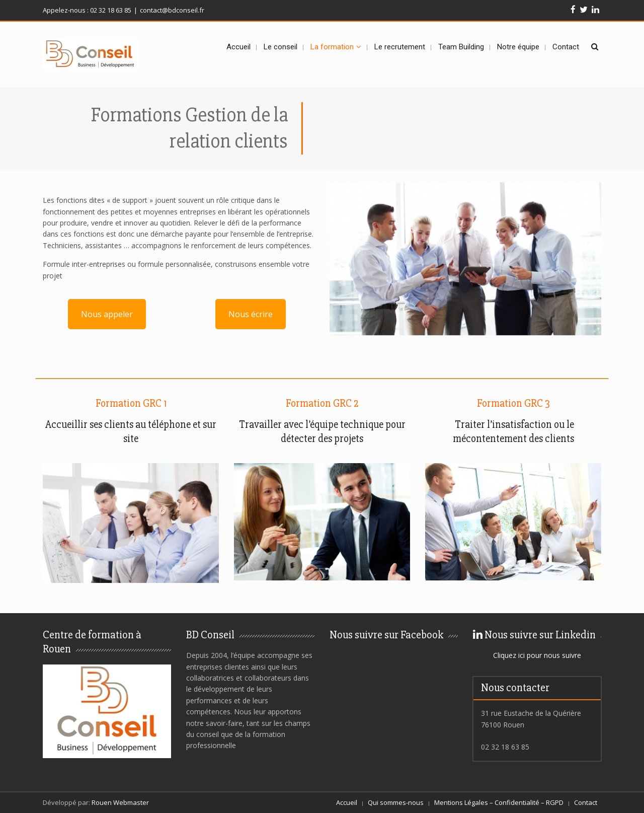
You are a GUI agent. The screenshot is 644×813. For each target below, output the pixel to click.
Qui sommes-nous (396, 802)
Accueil (347, 802)
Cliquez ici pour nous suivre (537, 655)
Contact (586, 802)
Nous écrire (251, 314)
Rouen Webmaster (120, 802)
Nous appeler (107, 314)
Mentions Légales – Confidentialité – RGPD (499, 802)
